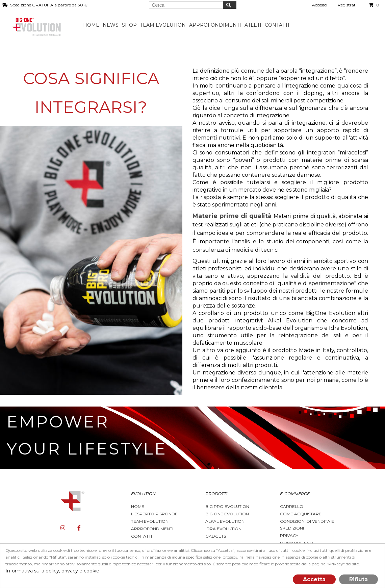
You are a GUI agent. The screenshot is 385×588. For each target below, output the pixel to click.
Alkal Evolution (225, 521)
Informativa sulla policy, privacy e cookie (52, 571)
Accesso (319, 5)
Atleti (255, 25)
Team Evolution (150, 521)
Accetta (314, 579)
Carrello (292, 506)
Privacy (289, 535)
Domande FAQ (297, 543)
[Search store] (186, 5)
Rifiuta (358, 579)
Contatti (279, 25)
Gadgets (216, 536)
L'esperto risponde (154, 514)
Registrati (347, 5)
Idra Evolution (223, 529)
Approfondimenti (152, 529)
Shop (131, 25)
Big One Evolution (227, 514)
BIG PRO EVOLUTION (227, 506)
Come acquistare (301, 514)
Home (93, 25)
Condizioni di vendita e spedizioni (307, 525)
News (112, 25)
